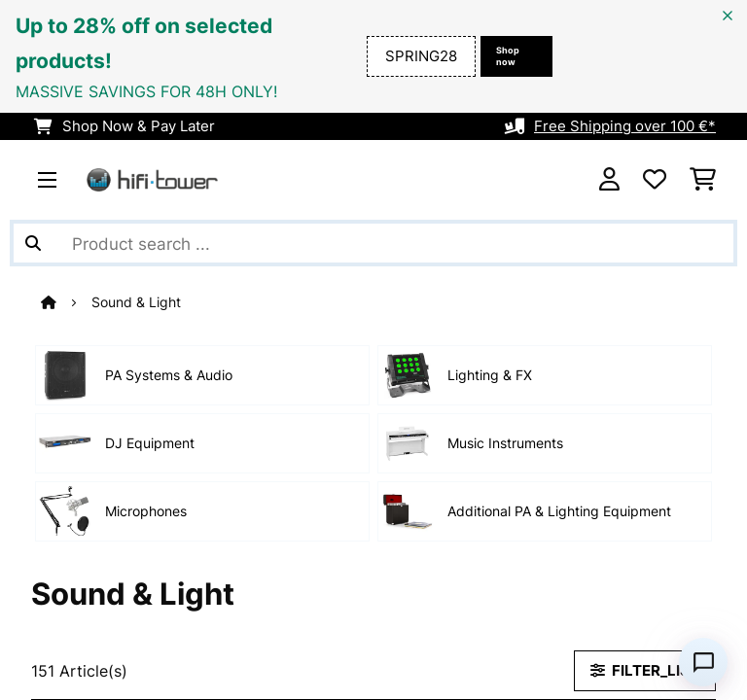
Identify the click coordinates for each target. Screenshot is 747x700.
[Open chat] (703, 662)
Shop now (508, 56)
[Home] (66, 302)
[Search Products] (373, 243)
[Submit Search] (33, 243)
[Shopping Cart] (703, 180)
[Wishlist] (655, 180)
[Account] (609, 180)
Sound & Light (138, 302)
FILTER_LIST (645, 671)
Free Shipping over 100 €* (625, 126)
